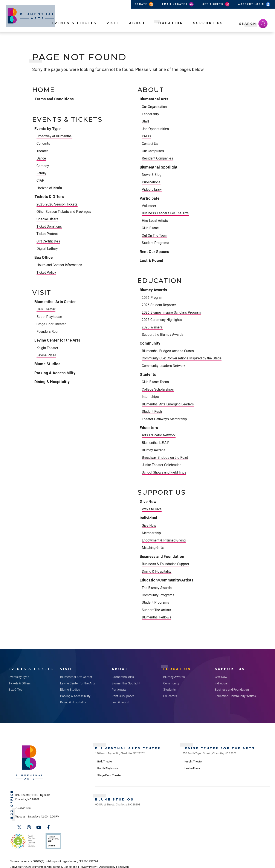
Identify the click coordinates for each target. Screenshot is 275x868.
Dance (41, 158)
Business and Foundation (162, 556)
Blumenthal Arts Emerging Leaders (168, 404)
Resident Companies (157, 158)
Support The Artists (156, 610)
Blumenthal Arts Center (55, 302)
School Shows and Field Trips (164, 472)
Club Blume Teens (155, 382)
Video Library (152, 189)
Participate (150, 198)
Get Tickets (216, 4)
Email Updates (178, 4)
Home (44, 90)
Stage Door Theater (51, 324)
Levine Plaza (46, 355)
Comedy (43, 166)
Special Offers (47, 219)
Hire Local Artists (155, 221)
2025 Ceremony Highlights (162, 320)
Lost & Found (151, 260)
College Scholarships (158, 389)
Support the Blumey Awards (163, 335)
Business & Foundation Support (165, 564)
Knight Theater (47, 348)
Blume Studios (47, 364)
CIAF (40, 180)
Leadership (150, 114)
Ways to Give (152, 509)
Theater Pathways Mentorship (164, 419)
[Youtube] (39, 826)
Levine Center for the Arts (57, 340)
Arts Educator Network (159, 435)
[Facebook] (48, 826)
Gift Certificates (48, 241)
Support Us (208, 30)
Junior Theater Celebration (162, 465)
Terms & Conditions (65, 862)
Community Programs (158, 595)
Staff (146, 121)
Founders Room (48, 332)
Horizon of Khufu (49, 188)
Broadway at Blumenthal (54, 136)
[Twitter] (19, 826)
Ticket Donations (49, 226)
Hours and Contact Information (59, 265)
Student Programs (155, 243)
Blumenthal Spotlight (159, 167)
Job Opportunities (155, 129)
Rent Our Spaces (154, 252)
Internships (150, 397)
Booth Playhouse (49, 317)
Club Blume (150, 228)
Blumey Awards (153, 290)
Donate (144, 4)
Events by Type (47, 129)
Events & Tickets (74, 30)
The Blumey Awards (157, 588)
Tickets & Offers (49, 197)
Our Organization (154, 107)
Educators (149, 428)
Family (41, 173)
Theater (42, 151)
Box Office (44, 257)
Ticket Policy (46, 272)
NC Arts (22, 838)
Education (169, 30)
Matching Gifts (153, 548)
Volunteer (149, 206)
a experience (246, 862)
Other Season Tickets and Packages (64, 212)
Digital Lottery (47, 249)
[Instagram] (29, 826)
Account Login (255, 4)
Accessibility (107, 862)
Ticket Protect (47, 234)
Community (150, 343)
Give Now (148, 502)
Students (148, 374)
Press (146, 136)
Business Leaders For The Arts (165, 213)
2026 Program (153, 298)
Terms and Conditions (54, 99)
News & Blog (152, 175)
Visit (113, 30)
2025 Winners (152, 327)
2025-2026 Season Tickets (57, 204)
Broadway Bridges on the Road (165, 458)
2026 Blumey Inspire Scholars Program (171, 312)
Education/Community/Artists (167, 580)
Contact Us (150, 144)
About (137, 30)
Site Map (123, 862)
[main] (137, 350)
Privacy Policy (88, 862)
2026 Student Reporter (159, 305)
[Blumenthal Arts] (29, 778)
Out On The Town (154, 235)
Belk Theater (46, 309)
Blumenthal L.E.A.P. (156, 443)
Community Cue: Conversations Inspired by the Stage (182, 358)
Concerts (43, 143)
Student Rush (152, 412)
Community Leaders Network (164, 366)
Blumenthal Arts (154, 99)
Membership (151, 533)
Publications (151, 182)
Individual (148, 518)
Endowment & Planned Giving (164, 540)
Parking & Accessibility (55, 373)
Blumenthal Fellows (157, 617)
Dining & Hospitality (52, 382)
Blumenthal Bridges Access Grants (168, 351)
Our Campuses (153, 151)
